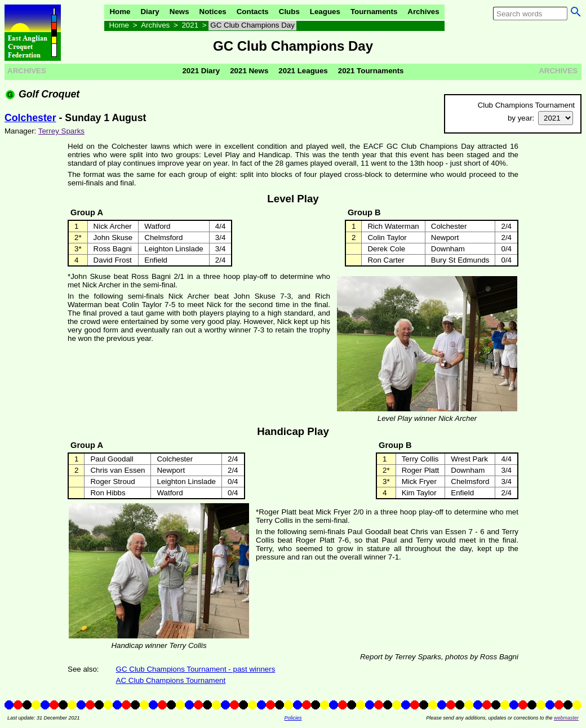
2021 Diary (201, 71)
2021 (190, 25)
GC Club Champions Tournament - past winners (196, 669)
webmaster (566, 718)
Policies (293, 718)
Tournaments (374, 12)
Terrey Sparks (61, 131)
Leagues (325, 12)
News (179, 12)
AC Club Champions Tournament (171, 680)
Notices (213, 12)
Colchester (30, 118)
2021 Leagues (303, 71)
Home (120, 12)
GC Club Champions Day (252, 25)
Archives (423, 12)
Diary (150, 12)
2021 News (249, 71)
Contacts (253, 12)
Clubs (289, 12)
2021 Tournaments (371, 71)
